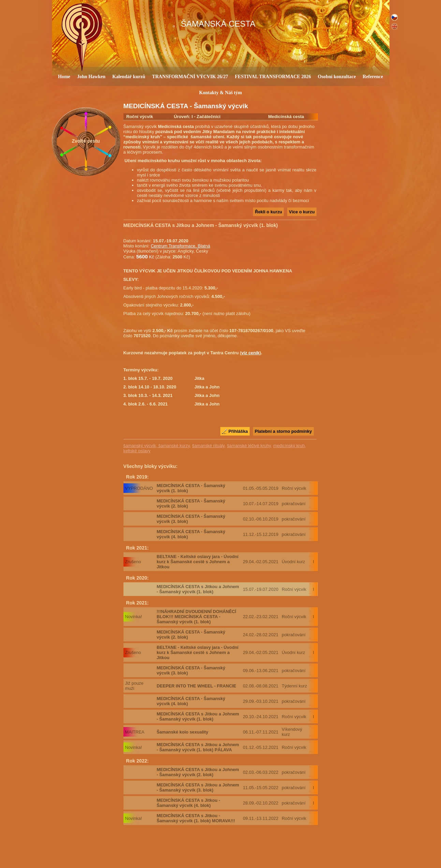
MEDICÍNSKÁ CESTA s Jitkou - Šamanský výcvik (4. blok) (188, 803)
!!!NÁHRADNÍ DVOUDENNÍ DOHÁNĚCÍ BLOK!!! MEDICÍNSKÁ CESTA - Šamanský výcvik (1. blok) (196, 617)
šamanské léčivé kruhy (249, 446)
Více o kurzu (302, 212)
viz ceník (251, 353)
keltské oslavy (137, 451)
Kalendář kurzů (129, 76)
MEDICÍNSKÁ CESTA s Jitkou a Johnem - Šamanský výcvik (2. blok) (198, 772)
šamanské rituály (208, 446)
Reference (373, 76)
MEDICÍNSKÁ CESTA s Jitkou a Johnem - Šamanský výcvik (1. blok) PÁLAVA (198, 747)
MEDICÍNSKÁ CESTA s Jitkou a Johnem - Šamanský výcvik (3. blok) (198, 787)
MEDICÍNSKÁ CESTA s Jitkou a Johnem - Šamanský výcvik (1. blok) (198, 589)
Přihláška (238, 431)
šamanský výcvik (140, 446)
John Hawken (91, 76)
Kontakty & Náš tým (221, 93)
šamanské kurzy (173, 446)
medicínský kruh (289, 446)
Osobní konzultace (337, 76)
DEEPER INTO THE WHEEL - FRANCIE (196, 686)
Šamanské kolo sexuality (182, 732)
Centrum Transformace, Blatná (180, 246)
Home (64, 76)
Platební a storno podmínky (283, 431)
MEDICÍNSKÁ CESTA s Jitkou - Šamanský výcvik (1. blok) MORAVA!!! (196, 818)
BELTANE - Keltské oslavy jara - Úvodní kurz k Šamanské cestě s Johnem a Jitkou (197, 562)
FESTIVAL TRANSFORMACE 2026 (273, 76)
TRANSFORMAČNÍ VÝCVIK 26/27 (190, 76)
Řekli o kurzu (268, 212)
